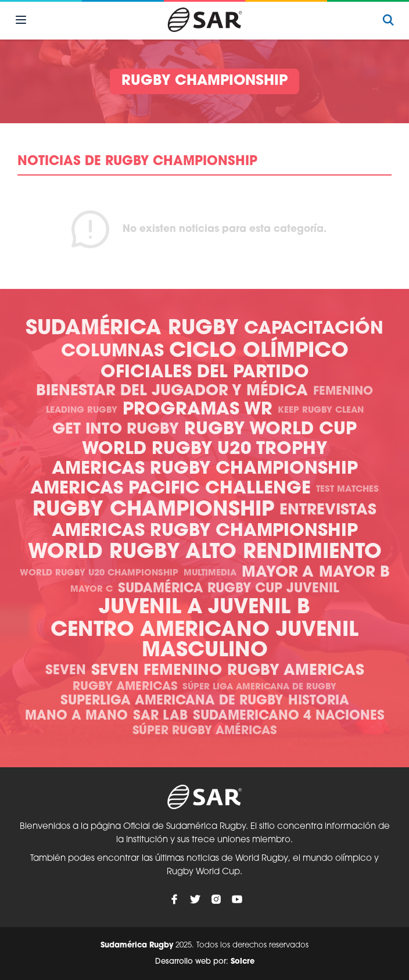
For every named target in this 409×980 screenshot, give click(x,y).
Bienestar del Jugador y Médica (172, 391)
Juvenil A (151, 608)
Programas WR (198, 410)
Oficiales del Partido (205, 373)
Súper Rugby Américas (204, 731)
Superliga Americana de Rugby (172, 701)
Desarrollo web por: (205, 962)
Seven (66, 671)
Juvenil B (259, 608)
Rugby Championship (153, 511)
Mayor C (92, 590)
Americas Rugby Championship (205, 469)
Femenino (343, 392)
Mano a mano (76, 716)
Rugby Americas (296, 671)
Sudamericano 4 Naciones (289, 716)
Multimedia (210, 573)
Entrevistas (328, 511)
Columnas (112, 352)
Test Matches (347, 490)
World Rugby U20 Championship (99, 573)
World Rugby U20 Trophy (204, 450)
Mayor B (354, 573)
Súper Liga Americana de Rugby (259, 687)
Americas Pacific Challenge (171, 489)
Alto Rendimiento (284, 553)
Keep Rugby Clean (321, 411)
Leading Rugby (82, 411)
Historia (319, 701)
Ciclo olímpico (259, 352)
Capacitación (314, 329)
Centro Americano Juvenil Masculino (204, 641)
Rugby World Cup (270, 430)
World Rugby (104, 553)
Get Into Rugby (116, 430)
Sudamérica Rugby (132, 329)
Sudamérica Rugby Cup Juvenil (229, 589)
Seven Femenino (157, 671)
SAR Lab (160, 716)
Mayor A (278, 573)
